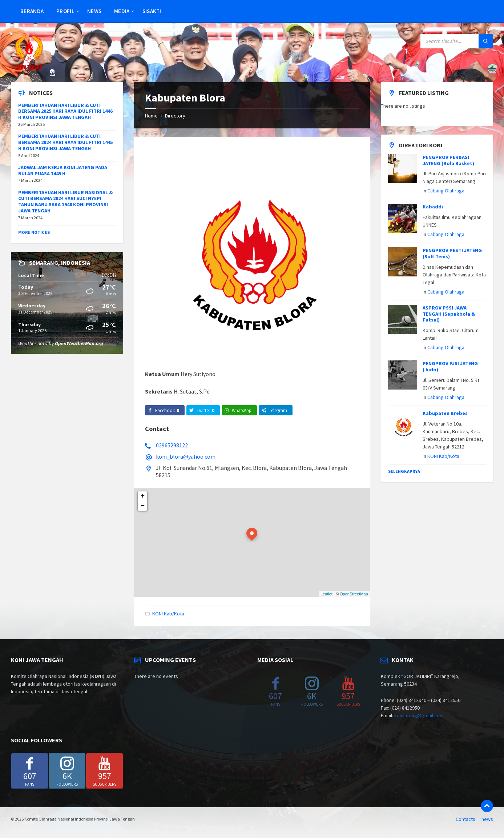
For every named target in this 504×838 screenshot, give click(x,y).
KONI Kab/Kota (168, 614)
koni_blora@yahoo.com (186, 456)
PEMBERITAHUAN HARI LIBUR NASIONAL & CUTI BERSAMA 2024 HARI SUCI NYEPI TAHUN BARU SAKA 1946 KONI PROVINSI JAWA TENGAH (65, 201)
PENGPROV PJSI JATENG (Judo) (450, 366)
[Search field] (457, 41)
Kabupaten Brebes (445, 413)
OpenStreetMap (354, 594)
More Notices (34, 232)
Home (151, 116)
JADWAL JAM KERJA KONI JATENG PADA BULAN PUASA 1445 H (63, 170)
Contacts (465, 819)
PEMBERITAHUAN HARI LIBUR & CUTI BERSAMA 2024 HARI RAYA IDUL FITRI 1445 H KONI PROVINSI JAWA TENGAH (65, 142)
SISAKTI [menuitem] (152, 11)
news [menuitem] (94, 11)
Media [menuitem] (122, 11)
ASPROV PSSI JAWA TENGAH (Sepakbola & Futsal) (449, 314)
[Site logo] (29, 68)
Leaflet (326, 594)
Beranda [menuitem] (32, 11)
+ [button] (143, 496)
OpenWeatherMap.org (79, 343)
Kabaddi (433, 207)
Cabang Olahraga (446, 191)
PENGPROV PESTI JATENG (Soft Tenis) (452, 253)
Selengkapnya (404, 471)
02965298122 (172, 445)
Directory (175, 116)
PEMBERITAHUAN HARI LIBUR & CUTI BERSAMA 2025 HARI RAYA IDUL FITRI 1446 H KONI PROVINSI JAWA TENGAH (65, 111)
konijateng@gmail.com (419, 715)
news (487, 819)
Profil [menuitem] (65, 11)
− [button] (143, 506)
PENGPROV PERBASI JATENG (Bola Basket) (448, 160)
